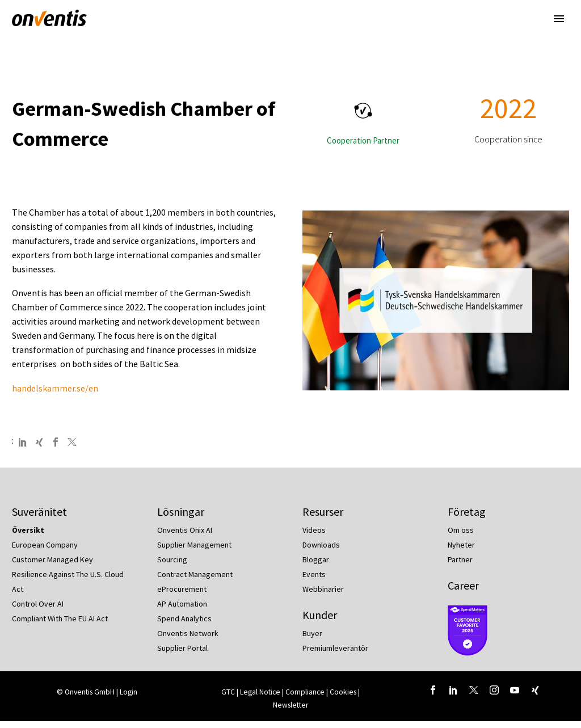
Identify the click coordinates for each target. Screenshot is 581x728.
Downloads (321, 552)
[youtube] (515, 696)
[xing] (535, 696)
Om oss (461, 537)
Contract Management (195, 581)
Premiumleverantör (335, 655)
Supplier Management (194, 552)
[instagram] (494, 696)
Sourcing (172, 566)
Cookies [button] (343, 698)
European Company (45, 552)
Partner (460, 566)
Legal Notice (261, 698)
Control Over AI (38, 611)
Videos (314, 537)
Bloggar (316, 566)
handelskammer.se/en (55, 394)
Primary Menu (559, 19)
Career (463, 592)
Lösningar (181, 518)
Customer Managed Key (52, 566)
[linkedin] (453, 696)
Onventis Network (188, 640)
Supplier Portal (182, 655)
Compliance (306, 698)
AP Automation (182, 611)
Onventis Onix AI (185, 537)
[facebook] (433, 696)
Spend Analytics (184, 625)
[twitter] (474, 696)
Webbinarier (323, 596)
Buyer (312, 640)
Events (314, 581)
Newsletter (290, 711)
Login (129, 698)
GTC (228, 698)
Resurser (323, 518)
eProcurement (182, 596)
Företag (467, 518)
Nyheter (461, 552)
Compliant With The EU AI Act (60, 625)
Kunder (320, 622)
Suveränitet (39, 518)
